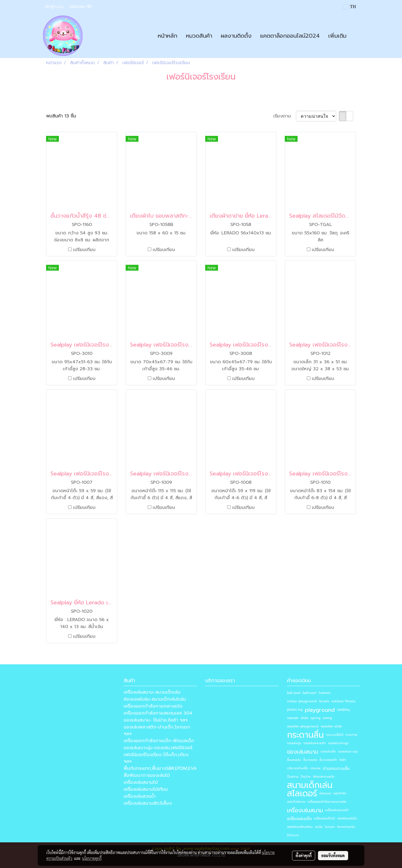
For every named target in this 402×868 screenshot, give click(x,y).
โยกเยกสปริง (346, 827)
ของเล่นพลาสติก (315, 743)
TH (350, 7)
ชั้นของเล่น (294, 760)
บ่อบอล (315, 768)
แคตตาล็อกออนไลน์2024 (290, 36)
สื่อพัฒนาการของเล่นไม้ (147, 775)
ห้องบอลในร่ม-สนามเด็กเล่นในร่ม (155, 699)
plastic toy (295, 710)
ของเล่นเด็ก (328, 752)
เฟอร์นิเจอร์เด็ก (347, 818)
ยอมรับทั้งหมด (333, 855)
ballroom (310, 693)
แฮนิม (319, 827)
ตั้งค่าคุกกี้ (304, 855)
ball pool (294, 693)
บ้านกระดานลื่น (336, 768)
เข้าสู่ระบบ (54, 7)
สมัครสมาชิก (81, 7)
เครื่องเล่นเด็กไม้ (325, 818)
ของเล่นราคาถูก (338, 743)
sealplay (343, 710)
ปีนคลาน (293, 777)
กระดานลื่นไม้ (335, 735)
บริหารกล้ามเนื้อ (297, 768)
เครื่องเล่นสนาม (305, 810)
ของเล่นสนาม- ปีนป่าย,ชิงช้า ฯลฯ (156, 720)
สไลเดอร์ (302, 794)
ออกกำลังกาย (296, 802)
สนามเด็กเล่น (310, 785)
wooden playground (303, 726)
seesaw (293, 718)
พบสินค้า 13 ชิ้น (61, 116)
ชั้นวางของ (310, 760)
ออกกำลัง (340, 793)
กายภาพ (351, 735)
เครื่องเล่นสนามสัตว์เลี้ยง (148, 803)
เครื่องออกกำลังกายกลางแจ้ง (153, 706)
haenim (325, 693)
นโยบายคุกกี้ (92, 858)
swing (327, 718)
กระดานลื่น (305, 735)
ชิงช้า (343, 760)
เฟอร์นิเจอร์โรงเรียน (300, 827)
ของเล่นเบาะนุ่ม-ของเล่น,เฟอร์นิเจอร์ (158, 748)
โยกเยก (330, 827)
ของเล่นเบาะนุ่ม (348, 752)
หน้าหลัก (167, 36)
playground (320, 710)
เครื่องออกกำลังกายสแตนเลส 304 (158, 713)
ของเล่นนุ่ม (294, 743)
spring (315, 718)
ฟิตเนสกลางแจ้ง (324, 777)
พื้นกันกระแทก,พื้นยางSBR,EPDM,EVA (160, 768)
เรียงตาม (285, 116)
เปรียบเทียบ (84, 250)
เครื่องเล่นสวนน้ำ (140, 796)
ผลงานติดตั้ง (236, 36)
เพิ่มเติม (337, 36)
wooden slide (331, 726)
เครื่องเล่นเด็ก (299, 819)
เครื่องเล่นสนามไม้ (141, 782)
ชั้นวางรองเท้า (328, 760)
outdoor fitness (343, 701)
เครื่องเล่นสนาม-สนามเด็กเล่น (152, 692)
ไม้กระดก (293, 835)
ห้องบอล (325, 793)
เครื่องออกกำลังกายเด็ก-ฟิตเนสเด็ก (159, 741)
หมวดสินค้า (199, 36)
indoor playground (302, 701)
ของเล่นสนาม (303, 752)
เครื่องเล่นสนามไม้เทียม (146, 789)
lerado (324, 701)
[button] (356, 36)
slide (304, 718)
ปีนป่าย (306, 777)
